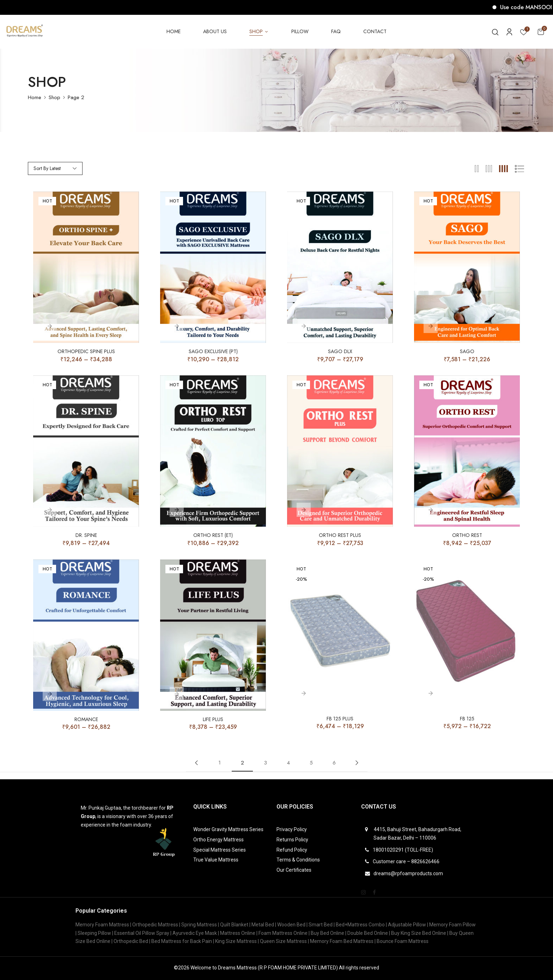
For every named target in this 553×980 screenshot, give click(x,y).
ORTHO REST (467, 535)
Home (35, 97)
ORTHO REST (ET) (213, 535)
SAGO (467, 352)
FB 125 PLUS (340, 719)
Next (357, 763)
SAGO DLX (340, 352)
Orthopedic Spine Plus (86, 352)
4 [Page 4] (288, 763)
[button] (541, 32)
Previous (196, 763)
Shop (54, 97)
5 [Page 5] (311, 763)
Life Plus (213, 719)
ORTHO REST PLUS (340, 535)
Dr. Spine (86, 535)
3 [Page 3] (265, 763)
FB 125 (467, 719)
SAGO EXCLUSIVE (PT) (213, 352)
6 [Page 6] (334, 763)
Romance (86, 719)
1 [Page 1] (220, 763)
